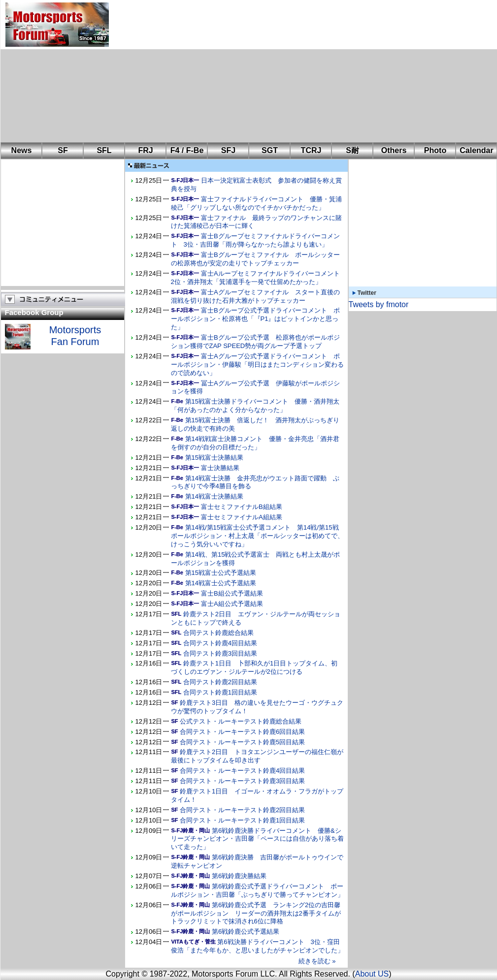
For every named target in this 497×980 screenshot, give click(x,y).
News (22, 150)
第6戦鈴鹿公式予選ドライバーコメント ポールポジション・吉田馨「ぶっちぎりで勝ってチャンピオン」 (257, 890)
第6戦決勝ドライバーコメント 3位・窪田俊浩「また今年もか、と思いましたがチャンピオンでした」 (257, 946)
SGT (270, 150)
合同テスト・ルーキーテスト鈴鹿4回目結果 (242, 771)
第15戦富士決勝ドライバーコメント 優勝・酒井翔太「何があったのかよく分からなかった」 (255, 406)
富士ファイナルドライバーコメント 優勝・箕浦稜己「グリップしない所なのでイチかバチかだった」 (256, 203)
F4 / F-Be (187, 150)
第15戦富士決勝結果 (214, 458)
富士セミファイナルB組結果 (242, 507)
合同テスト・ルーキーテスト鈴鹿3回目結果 (242, 781)
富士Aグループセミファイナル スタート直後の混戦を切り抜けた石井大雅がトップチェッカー (255, 296)
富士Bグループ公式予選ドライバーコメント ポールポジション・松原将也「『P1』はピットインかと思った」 (255, 319)
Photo (435, 150)
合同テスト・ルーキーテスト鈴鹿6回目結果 (242, 732)
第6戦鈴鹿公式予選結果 (246, 932)
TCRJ (311, 150)
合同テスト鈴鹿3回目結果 (220, 653)
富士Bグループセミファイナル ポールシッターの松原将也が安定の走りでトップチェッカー (255, 259)
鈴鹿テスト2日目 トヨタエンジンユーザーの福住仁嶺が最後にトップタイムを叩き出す (257, 756)
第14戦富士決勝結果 (214, 496)
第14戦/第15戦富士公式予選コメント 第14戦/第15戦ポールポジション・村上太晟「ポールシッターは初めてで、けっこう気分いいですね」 (257, 536)
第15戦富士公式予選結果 (221, 573)
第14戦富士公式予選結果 (221, 583)
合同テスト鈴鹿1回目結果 (220, 692)
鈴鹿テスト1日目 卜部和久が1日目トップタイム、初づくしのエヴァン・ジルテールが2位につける (254, 667)
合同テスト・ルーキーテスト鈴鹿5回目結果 (242, 742)
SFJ (228, 150)
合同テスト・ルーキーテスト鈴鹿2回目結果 (242, 810)
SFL (104, 150)
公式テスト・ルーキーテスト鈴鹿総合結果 (241, 721)
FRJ (145, 150)
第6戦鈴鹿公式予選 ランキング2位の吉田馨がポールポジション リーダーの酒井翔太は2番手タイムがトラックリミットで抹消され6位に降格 (256, 913)
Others (394, 150)
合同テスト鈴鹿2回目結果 (220, 682)
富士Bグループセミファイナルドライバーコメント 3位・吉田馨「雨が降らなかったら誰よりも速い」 (255, 240)
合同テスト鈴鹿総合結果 (218, 633)
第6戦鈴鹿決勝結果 (239, 876)
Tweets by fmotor (379, 304)
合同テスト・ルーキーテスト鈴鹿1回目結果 (242, 820)
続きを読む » (317, 961)
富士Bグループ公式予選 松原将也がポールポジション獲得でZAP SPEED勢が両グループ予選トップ (255, 342)
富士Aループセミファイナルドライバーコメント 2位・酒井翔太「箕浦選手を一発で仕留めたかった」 (259, 278)
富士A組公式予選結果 (232, 604)
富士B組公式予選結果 (232, 593)
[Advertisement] (241, 71)
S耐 (352, 150)
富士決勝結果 (220, 468)
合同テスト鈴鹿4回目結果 (220, 643)
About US (372, 974)
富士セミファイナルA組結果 (242, 517)
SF (63, 150)
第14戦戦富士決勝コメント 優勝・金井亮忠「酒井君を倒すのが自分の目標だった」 (255, 443)
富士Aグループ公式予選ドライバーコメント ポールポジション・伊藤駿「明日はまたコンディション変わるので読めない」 (257, 364)
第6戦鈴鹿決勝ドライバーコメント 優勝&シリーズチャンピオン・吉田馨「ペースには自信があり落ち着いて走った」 (257, 839)
